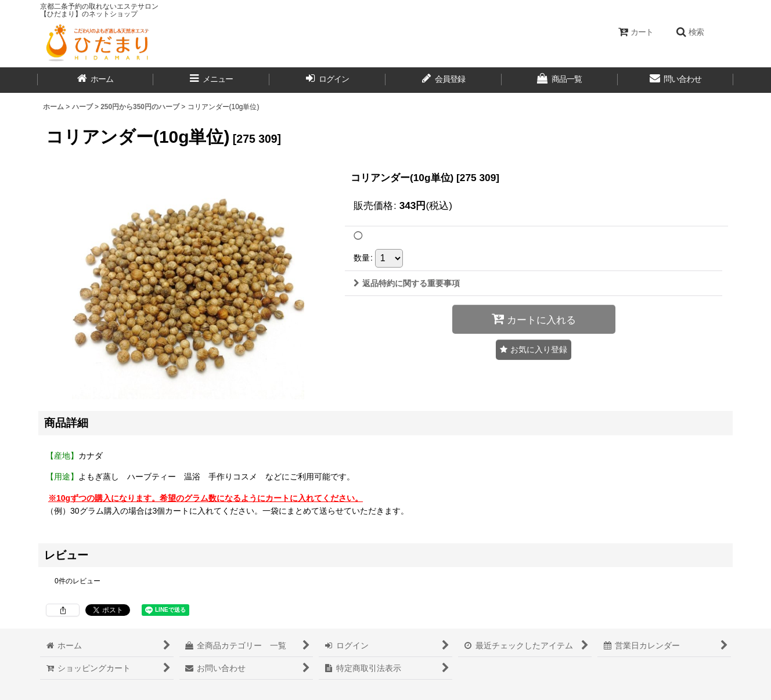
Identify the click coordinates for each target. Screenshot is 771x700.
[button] (690, 32)
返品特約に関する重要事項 (407, 283)
